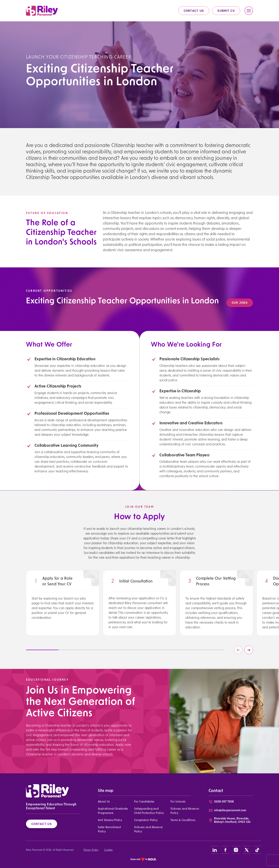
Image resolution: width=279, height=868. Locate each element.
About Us (104, 802)
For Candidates (144, 802)
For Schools (178, 802)
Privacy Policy (91, 850)
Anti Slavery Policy (110, 820)
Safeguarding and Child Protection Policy (149, 811)
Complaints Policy (146, 820)
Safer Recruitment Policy (109, 830)
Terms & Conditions (183, 820)
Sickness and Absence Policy (185, 811)
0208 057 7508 (224, 802)
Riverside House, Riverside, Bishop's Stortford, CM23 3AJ (232, 820)
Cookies (108, 850)
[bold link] (144, 859)
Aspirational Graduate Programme (113, 811)
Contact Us (194, 11)
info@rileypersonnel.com (230, 811)
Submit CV (226, 11)
